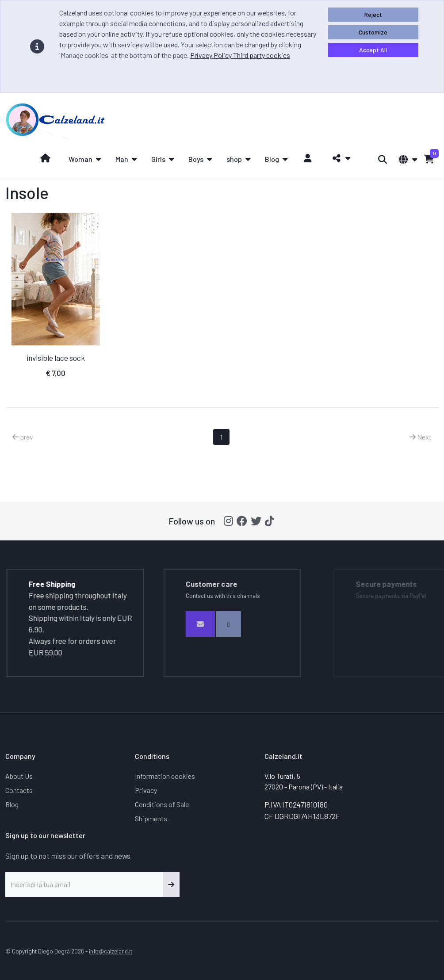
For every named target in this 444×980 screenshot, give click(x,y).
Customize (373, 32)
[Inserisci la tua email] (84, 884)
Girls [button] (158, 159)
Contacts (19, 790)
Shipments (151, 818)
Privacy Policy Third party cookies (240, 55)
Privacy (146, 790)
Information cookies (165, 776)
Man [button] (122, 159)
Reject (373, 14)
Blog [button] (272, 159)
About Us (19, 776)
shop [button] (234, 159)
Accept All (373, 50)
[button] (339, 158)
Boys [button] (196, 159)
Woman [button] (80, 159)
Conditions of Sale (162, 804)
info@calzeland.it (111, 951)
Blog (12, 804)
